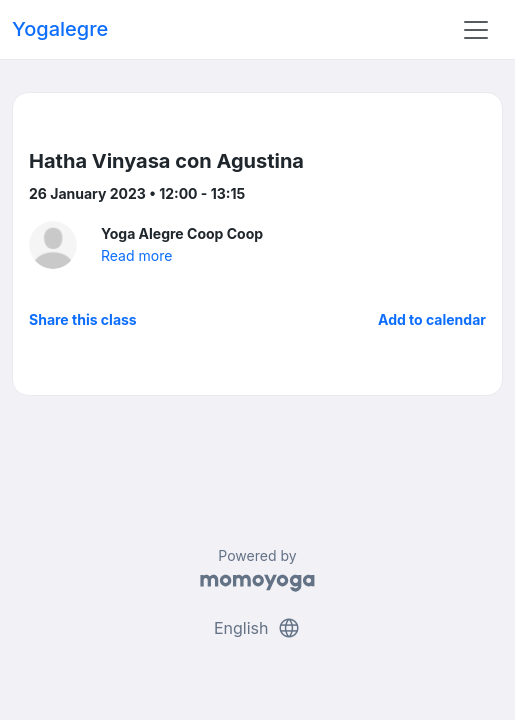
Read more (136, 255)
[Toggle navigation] (476, 30)
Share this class (83, 319)
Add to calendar (432, 319)
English (257, 628)
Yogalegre (60, 29)
